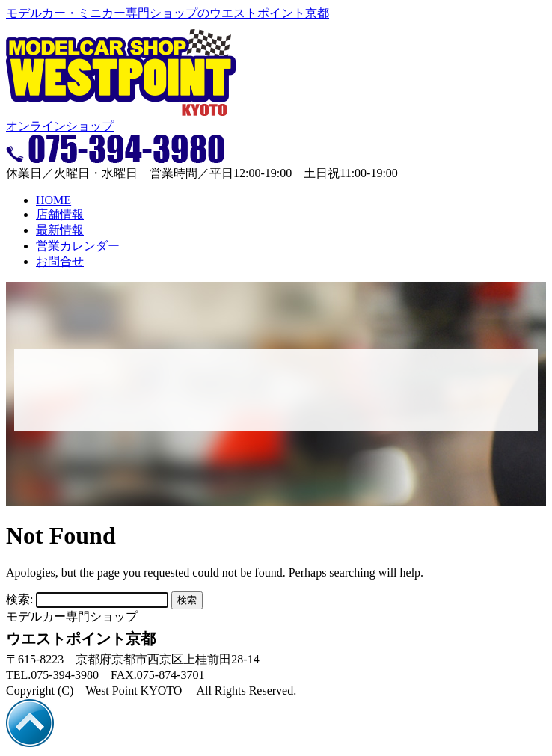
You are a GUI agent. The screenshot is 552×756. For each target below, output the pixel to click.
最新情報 (60, 230)
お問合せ (60, 261)
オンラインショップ (60, 126)
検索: (19, 599)
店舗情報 (60, 214)
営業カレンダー (78, 246)
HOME (53, 200)
